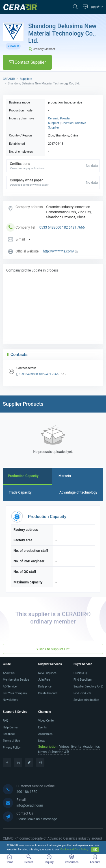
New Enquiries (47, 673)
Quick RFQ (80, 673)
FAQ (5, 721)
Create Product (48, 693)
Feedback (9, 734)
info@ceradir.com (30, 805)
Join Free (44, 680)
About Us (9, 673)
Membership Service (16, 680)
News (42, 741)
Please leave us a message (37, 819)
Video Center (46, 721)
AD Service (10, 686)
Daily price (45, 686)
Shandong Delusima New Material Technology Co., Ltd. (62, 33)
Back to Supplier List (53, 649)
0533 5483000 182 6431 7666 (62, 227)
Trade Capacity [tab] (20, 492)
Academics (45, 734)
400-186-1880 (27, 792)
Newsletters (10, 700)
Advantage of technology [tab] (78, 492)
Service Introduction (86, 700)
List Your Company (15, 693)
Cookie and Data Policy (74, 850)
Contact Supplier (27, 62)
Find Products (82, 693)
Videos (64, 747)
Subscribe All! (59, 752)
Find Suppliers (83, 680)
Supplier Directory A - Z (88, 686)
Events (42, 727)
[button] (77, 7)
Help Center (10, 727)
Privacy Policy (12, 748)
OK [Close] (95, 850)
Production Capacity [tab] (23, 476)
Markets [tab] (65, 476)
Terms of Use (11, 741)
